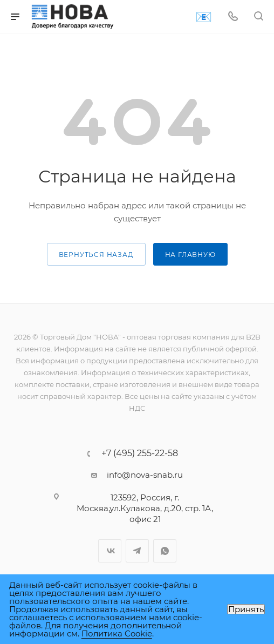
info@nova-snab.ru (145, 475)
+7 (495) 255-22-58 (140, 453)
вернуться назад (96, 255)
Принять (246, 609)
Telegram (137, 551)
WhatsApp (165, 551)
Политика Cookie (117, 633)
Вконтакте (110, 551)
